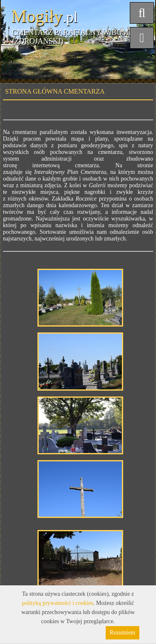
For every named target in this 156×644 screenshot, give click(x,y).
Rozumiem (123, 633)
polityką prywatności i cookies (58, 603)
